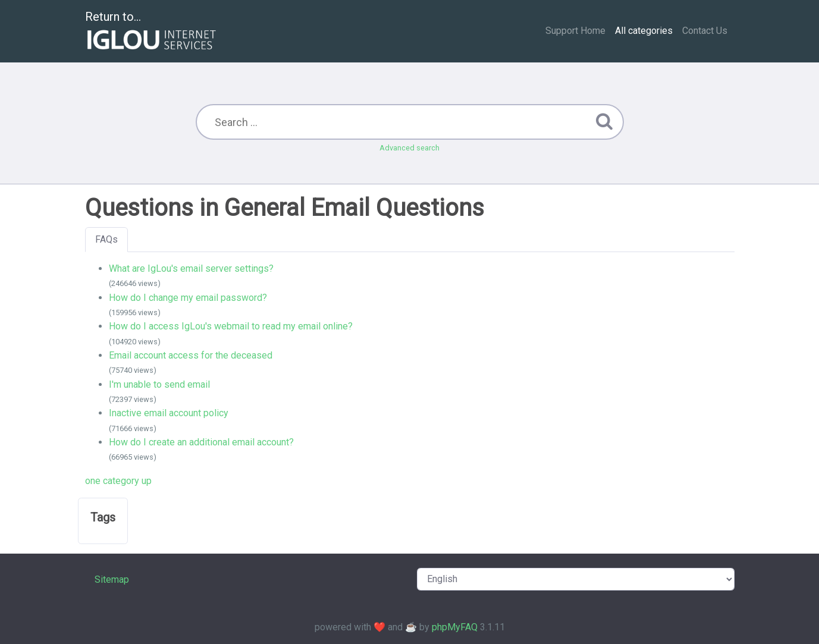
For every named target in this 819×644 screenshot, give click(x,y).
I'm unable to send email (159, 384)
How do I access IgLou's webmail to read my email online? (231, 326)
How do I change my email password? (188, 298)
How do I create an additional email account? (201, 442)
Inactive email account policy (169, 413)
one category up (118, 481)
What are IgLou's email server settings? (191, 268)
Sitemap (112, 579)
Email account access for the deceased (191, 355)
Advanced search (409, 148)
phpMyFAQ (455, 627)
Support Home (575, 31)
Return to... (152, 32)
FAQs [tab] (106, 239)
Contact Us (705, 31)
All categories (644, 31)
